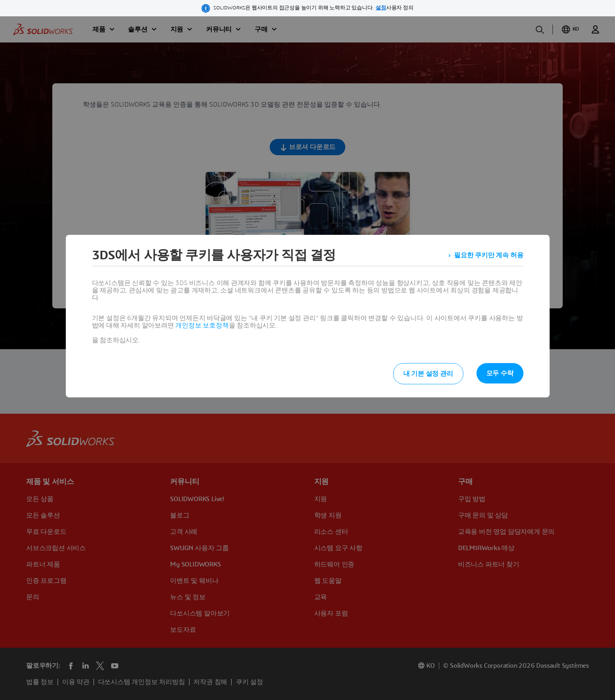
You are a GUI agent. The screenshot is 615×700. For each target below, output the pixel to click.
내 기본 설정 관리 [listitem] (428, 374)
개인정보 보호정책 (202, 325)
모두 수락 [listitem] (500, 373)
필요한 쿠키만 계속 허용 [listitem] (489, 255)
